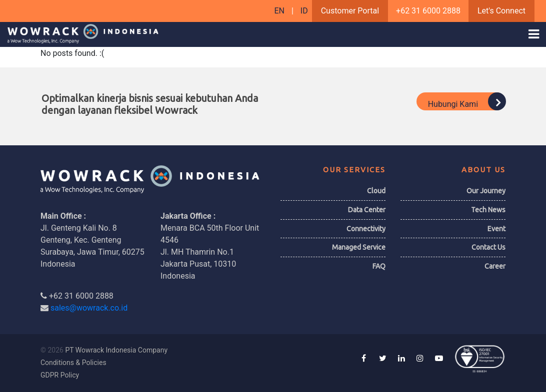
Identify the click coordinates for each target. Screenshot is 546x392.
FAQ (379, 266)
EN (280, 11)
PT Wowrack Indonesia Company (116, 350)
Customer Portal (350, 11)
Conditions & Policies (73, 363)
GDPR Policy (60, 375)
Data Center (367, 210)
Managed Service (359, 247)
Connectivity (366, 229)
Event (496, 229)
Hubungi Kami (467, 101)
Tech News (488, 210)
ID (304, 11)
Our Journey (486, 191)
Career (495, 266)
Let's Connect (501, 11)
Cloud (376, 191)
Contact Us (488, 247)
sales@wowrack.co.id (89, 308)
